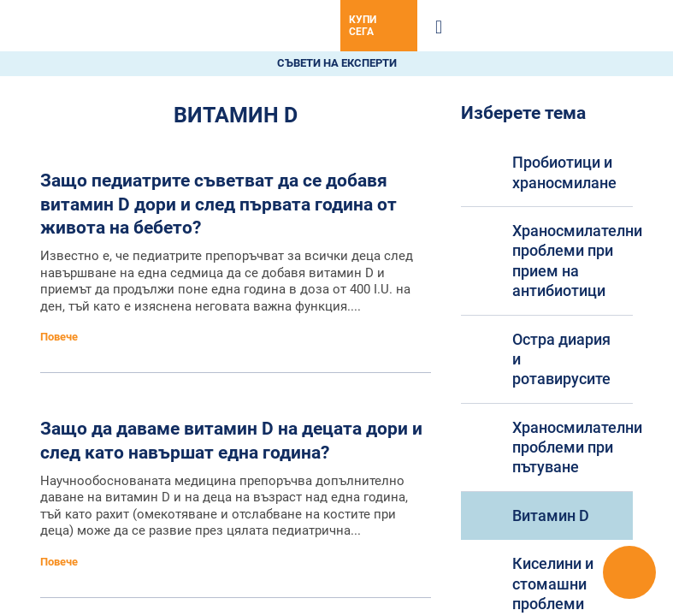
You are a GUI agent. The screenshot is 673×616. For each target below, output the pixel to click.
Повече (60, 337)
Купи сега (363, 26)
